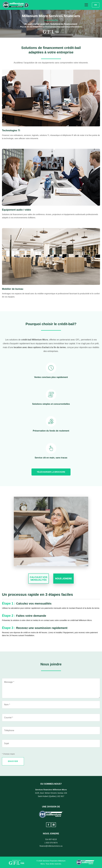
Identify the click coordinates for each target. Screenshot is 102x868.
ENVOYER (13, 761)
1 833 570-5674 (51, 843)
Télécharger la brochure (51, 472)
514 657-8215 (51, 839)
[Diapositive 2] (51, 37)
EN (96, 5)
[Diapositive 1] (50, 37)
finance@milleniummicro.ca (51, 846)
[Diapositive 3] (52, 37)
